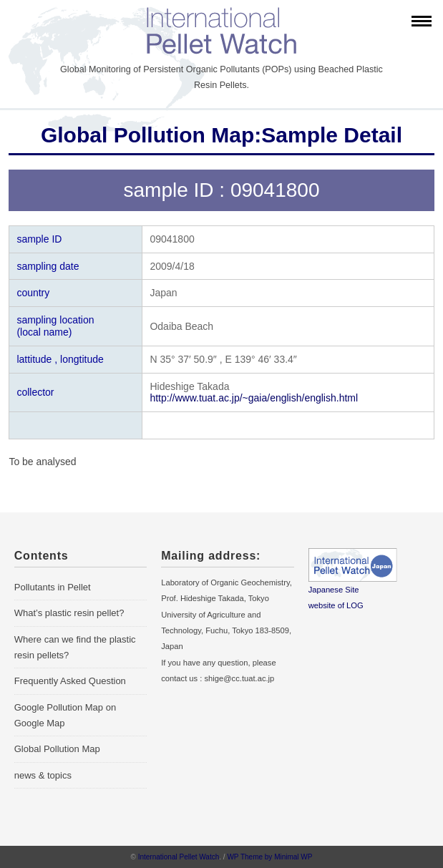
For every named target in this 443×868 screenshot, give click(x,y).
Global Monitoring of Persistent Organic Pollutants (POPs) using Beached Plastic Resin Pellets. (221, 77)
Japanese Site (334, 590)
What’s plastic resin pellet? (69, 613)
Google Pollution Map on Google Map (65, 715)
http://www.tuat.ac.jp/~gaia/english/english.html (254, 398)
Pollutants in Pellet (53, 587)
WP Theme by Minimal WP (269, 857)
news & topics (43, 775)
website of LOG (336, 605)
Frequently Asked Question (70, 681)
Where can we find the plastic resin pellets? (75, 647)
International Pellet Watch (179, 857)
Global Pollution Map (57, 749)
